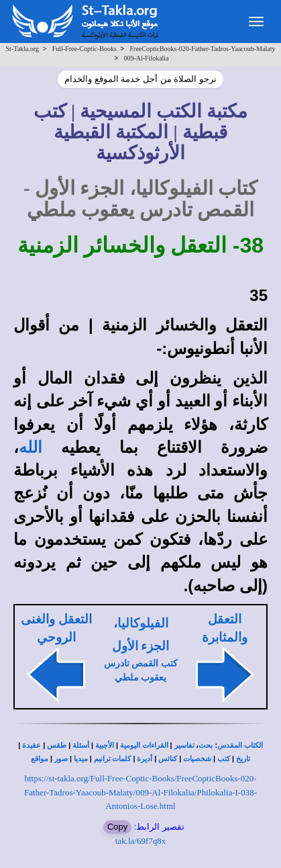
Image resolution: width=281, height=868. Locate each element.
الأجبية (105, 745)
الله (31, 447)
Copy (117, 827)
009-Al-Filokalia (146, 58)
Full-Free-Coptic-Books (85, 49)
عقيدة (32, 745)
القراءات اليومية (144, 745)
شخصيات (197, 759)
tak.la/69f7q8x (140, 841)
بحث (206, 745)
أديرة (145, 759)
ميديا (81, 759)
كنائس (168, 759)
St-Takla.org (22, 49)
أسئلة (81, 745)
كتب (224, 759)
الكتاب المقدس (240, 745)
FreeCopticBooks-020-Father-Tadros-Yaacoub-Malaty (203, 49)
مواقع (40, 759)
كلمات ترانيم (113, 759)
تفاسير (184, 745)
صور (61, 759)
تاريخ (243, 759)
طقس (57, 745)
